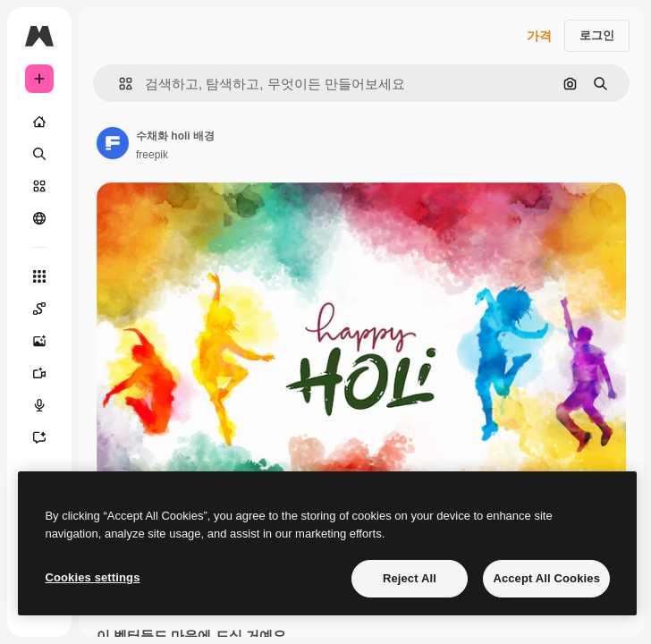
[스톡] (39, 186)
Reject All (410, 578)
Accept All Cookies (546, 578)
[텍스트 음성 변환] (39, 405)
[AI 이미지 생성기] (39, 341)
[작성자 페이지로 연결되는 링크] (113, 143)
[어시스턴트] (39, 437)
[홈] (39, 122)
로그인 (597, 35)
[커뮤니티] (39, 218)
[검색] (39, 154)
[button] (118, 84)
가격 (539, 36)
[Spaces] (39, 309)
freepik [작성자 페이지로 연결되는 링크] (152, 155)
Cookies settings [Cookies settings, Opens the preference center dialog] (92, 577)
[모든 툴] (39, 276)
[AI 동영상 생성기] (39, 373)
